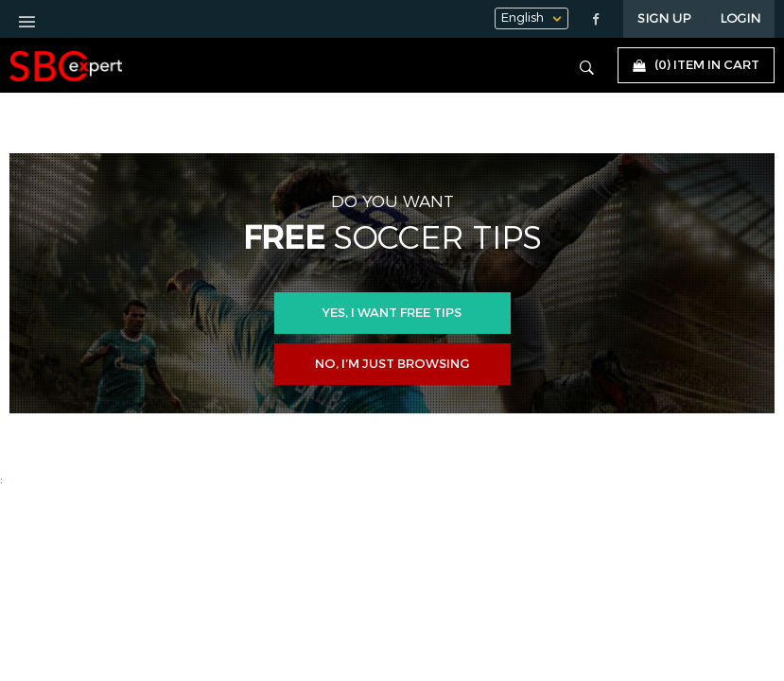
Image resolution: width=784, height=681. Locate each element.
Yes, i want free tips (392, 313)
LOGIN (740, 19)
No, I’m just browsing (392, 364)
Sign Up (664, 19)
